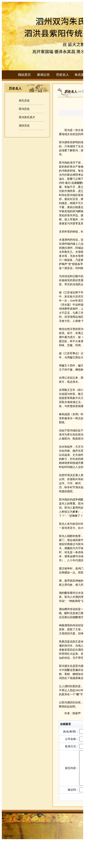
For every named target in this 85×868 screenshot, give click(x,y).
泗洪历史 (24, 126)
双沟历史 (24, 109)
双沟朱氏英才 (27, 117)
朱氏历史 (24, 101)
